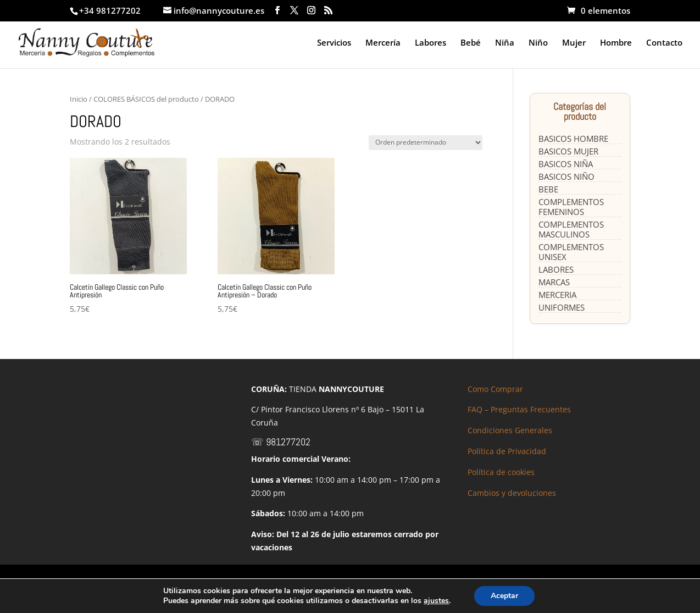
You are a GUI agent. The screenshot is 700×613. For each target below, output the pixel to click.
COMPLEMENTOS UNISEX (571, 252)
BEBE (548, 189)
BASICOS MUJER (568, 151)
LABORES (556, 269)
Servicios (334, 43)
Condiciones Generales (510, 430)
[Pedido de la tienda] (426, 143)
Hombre (616, 43)
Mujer (574, 43)
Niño (538, 43)
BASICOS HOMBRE (573, 139)
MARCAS (554, 282)
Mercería (383, 43)
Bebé (471, 43)
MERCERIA (557, 295)
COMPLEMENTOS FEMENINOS (571, 207)
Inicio (79, 99)
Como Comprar (495, 389)
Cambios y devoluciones (512, 493)
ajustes (436, 601)
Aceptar (504, 596)
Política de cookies (501, 472)
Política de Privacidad (507, 451)
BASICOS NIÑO (566, 176)
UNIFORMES (562, 307)
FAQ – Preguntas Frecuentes (519, 409)
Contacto (664, 43)
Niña (505, 43)
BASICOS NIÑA (566, 164)
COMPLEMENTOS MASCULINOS (571, 229)
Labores (430, 43)
